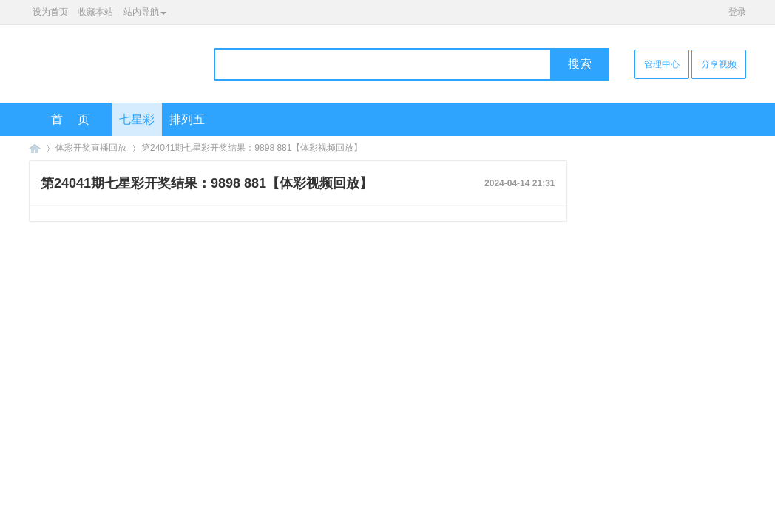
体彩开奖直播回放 (91, 148)
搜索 (580, 64)
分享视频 (719, 64)
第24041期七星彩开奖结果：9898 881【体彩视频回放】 (252, 148)
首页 (78, 119)
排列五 (187, 119)
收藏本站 (95, 12)
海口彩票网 (35, 148)
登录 (737, 12)
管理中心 (662, 64)
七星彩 (137, 119)
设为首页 (50, 12)
